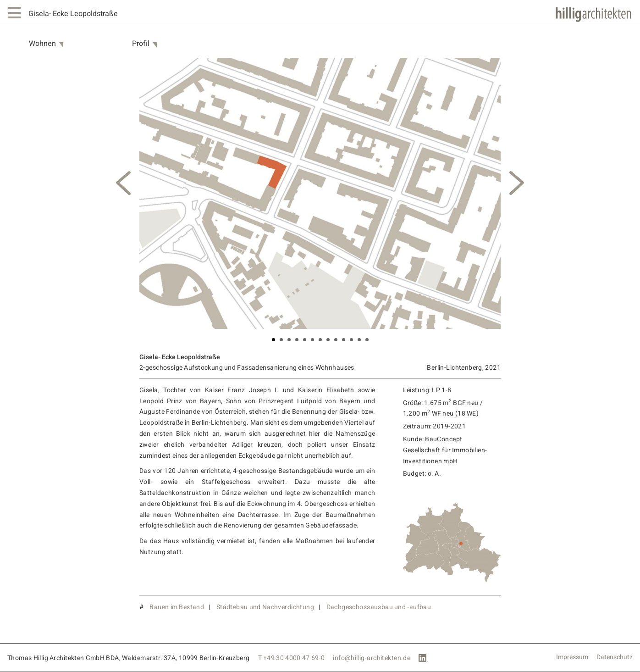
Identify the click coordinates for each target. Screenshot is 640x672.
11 (351, 340)
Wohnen (42, 44)
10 (344, 340)
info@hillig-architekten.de (372, 658)
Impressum (572, 657)
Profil (141, 44)
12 (359, 340)
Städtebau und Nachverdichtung (265, 607)
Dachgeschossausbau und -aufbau (379, 607)
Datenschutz (615, 657)
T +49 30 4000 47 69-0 (292, 658)
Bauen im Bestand (177, 607)
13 (367, 340)
